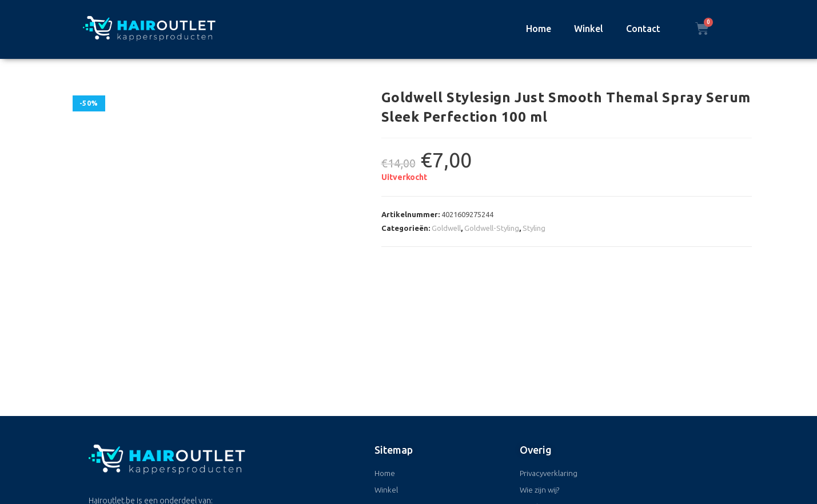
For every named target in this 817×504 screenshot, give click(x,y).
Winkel (589, 29)
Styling (534, 228)
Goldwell (446, 228)
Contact (643, 29)
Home (539, 29)
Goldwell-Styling (492, 228)
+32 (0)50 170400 (156, 449)
